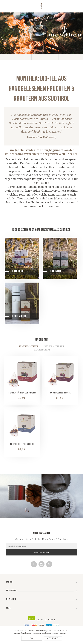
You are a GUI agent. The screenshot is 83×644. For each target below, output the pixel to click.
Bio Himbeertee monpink (60, 393)
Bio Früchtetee (19, 271)
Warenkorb (48, 57)
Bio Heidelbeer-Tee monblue (22, 444)
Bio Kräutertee (57, 271)
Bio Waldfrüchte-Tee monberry (22, 393)
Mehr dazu (53, 638)
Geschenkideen (19, 316)
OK (31, 638)
